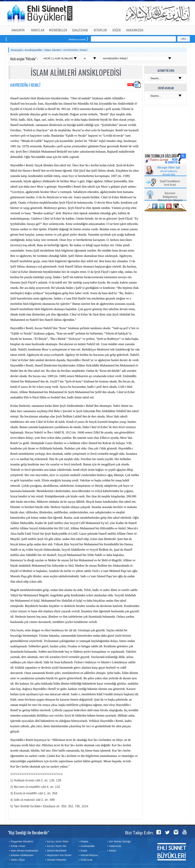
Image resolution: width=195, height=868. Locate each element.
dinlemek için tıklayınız (170, 197)
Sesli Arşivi (170, 183)
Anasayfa (17, 50)
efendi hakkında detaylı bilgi (169, 171)
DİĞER (117, 30)
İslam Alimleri (53, 50)
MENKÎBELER (58, 30)
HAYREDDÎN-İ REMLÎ (75, 50)
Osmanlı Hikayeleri (57, 860)
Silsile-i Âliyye (18, 860)
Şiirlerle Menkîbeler (57, 851)
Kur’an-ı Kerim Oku (57, 846)
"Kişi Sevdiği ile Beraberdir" (28, 832)
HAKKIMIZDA (135, 30)
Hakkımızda (115, 846)
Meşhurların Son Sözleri (59, 855)
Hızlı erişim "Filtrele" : (24, 59)
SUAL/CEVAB (80, 30)
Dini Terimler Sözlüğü (120, 842)
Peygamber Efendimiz (22, 842)
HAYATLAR (38, 30)
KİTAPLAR (100, 30)
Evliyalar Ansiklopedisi (22, 855)
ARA (184, 39)
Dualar (84, 851)
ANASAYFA (18, 30)
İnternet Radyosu (89, 855)
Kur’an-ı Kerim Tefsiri (58, 842)
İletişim (113, 851)
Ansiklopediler (33, 50)
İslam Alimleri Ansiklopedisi (24, 851)
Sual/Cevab (86, 860)
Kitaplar (84, 842)
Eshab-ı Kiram (18, 846)
